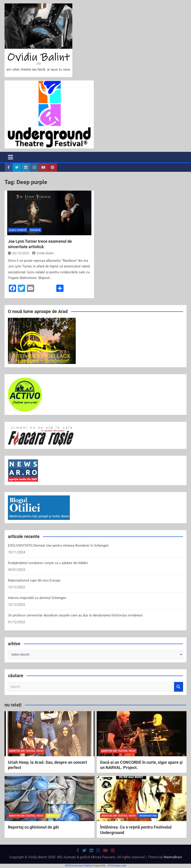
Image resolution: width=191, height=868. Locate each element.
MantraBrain (173, 857)
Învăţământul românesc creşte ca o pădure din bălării (48, 563)
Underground (148, 816)
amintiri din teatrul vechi (26, 751)
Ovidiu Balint (43, 253)
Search (179, 687)
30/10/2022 (19, 253)
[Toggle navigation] (11, 157)
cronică (35, 230)
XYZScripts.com (117, 866)
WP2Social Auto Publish (78, 866)
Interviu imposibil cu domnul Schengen (37, 598)
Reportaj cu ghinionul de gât (33, 827)
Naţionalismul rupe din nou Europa (34, 580)
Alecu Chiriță (18, 230)
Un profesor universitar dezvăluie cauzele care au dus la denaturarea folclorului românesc (75, 615)
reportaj (53, 816)
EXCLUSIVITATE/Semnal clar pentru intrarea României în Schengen (58, 546)
